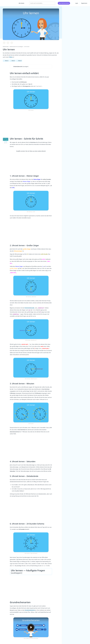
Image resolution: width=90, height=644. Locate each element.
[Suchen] (53, 3)
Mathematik (6, 47)
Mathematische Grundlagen (16, 47)
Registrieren (84, 3)
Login (76, 3)
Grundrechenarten (30, 610)
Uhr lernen (27, 47)
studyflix (9, 3)
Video (11, 57)
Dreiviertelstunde (30, 308)
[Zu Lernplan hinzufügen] (4, 43)
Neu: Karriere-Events (64, 3)
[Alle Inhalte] (21, 3)
